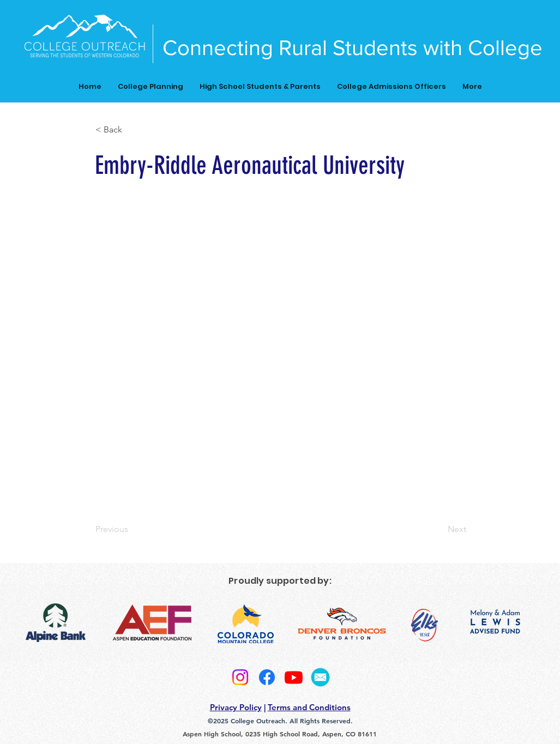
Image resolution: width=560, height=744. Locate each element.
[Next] (439, 529)
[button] (131, 130)
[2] (320, 677)
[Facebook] (267, 677)
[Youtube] (294, 677)
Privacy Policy (236, 707)
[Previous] (131, 529)
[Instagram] (240, 677)
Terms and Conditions (309, 707)
